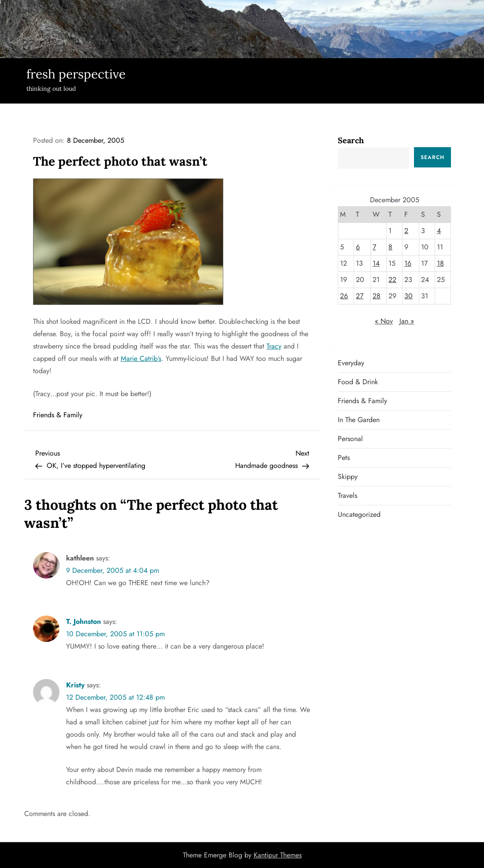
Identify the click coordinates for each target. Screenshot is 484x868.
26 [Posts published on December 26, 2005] (344, 296)
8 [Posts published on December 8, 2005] (390, 247)
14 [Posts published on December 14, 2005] (376, 263)
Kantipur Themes (278, 855)
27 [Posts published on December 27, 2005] (360, 296)
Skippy (348, 477)
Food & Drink (358, 382)
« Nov (384, 321)
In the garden (359, 420)
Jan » (407, 321)
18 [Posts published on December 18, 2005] (440, 263)
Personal (350, 439)
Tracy (274, 346)
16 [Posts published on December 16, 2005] (408, 263)
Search (351, 140)
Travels (347, 495)
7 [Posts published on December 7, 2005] (374, 247)
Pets (344, 458)
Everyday (351, 363)
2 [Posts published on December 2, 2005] (406, 231)
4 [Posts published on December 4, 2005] (439, 231)
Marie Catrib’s (141, 358)
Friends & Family (58, 415)
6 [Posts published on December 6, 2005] (358, 247)
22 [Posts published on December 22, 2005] (392, 280)
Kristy (75, 685)
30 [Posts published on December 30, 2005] (408, 296)
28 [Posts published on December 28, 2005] (377, 296)
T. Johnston (83, 621)
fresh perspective (76, 74)
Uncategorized (359, 514)
